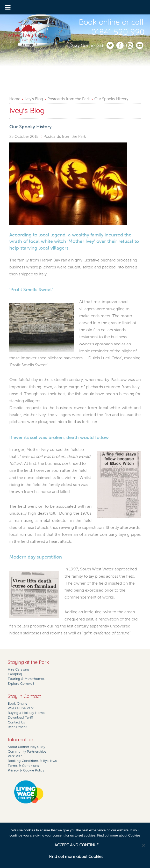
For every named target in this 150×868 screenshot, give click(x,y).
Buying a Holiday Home (26, 713)
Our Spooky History (111, 99)
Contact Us (16, 722)
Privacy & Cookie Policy (26, 770)
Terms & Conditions (23, 766)
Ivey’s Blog (34, 99)
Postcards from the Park (69, 99)
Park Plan (15, 756)
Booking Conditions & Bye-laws (32, 761)
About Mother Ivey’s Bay (26, 747)
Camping (15, 674)
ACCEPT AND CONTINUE (76, 845)
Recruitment (17, 727)
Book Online (17, 704)
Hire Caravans (19, 670)
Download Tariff (20, 718)
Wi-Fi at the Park (21, 708)
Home (15, 99)
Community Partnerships (27, 752)
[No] (144, 845)
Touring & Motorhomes (26, 679)
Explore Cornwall (21, 684)
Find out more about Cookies (119, 835)
